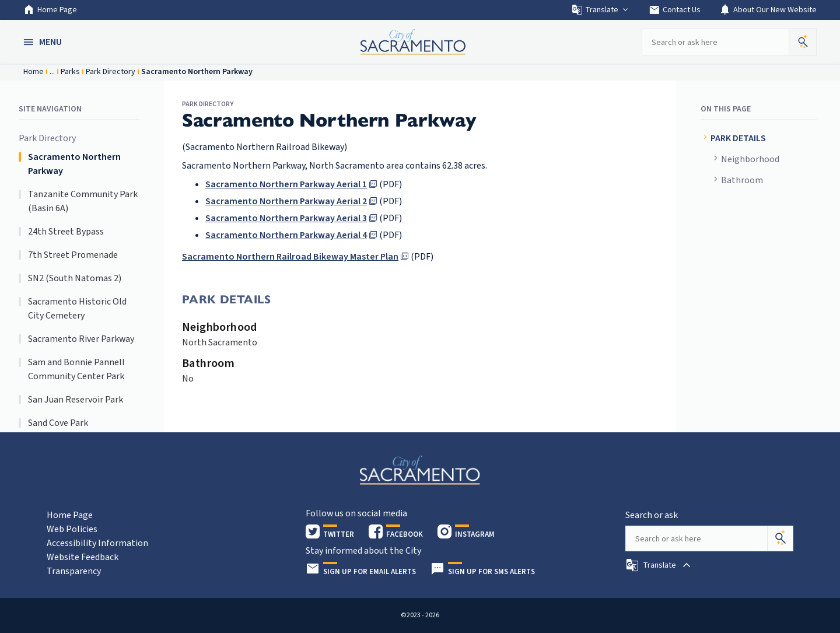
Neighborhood (750, 159)
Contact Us (675, 10)
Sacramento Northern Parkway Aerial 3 (286, 218)
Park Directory (111, 72)
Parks (70, 72)
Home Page (50, 10)
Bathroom (742, 180)
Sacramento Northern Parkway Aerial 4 (286, 235)
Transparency (74, 571)
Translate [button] (601, 10)
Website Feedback (83, 557)
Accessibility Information (97, 543)
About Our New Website (768, 10)
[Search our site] (715, 42)
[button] (44, 42)
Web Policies (72, 529)
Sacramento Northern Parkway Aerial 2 (286, 201)
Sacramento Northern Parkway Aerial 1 (286, 184)
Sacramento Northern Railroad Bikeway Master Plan (290, 257)
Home (34, 72)
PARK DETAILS (739, 138)
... (52, 72)
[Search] (780, 538)
